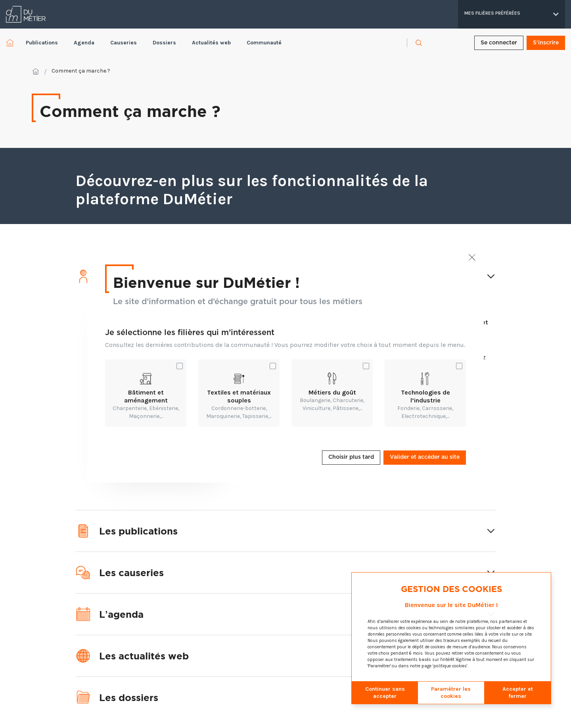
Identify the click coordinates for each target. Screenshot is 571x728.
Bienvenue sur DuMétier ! (206, 282)
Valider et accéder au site (425, 458)
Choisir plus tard (351, 458)
